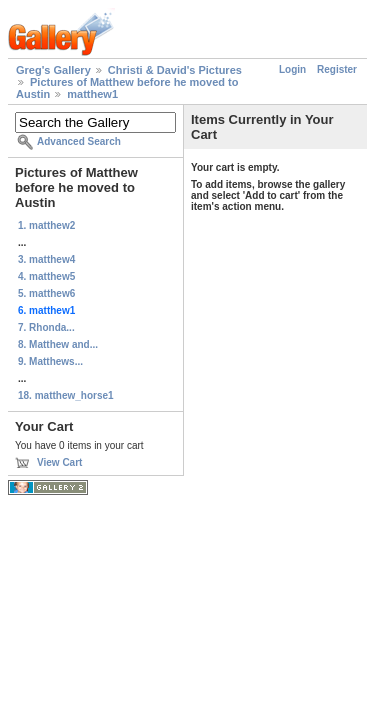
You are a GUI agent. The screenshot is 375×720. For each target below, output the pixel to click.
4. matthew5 (46, 276)
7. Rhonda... (46, 327)
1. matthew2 (46, 225)
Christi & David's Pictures (175, 70)
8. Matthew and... (58, 344)
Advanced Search (79, 141)
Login (292, 69)
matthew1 (92, 94)
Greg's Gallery (53, 70)
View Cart (59, 462)
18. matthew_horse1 (66, 395)
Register (337, 69)
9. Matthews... (50, 361)
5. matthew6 (46, 293)
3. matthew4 (46, 259)
